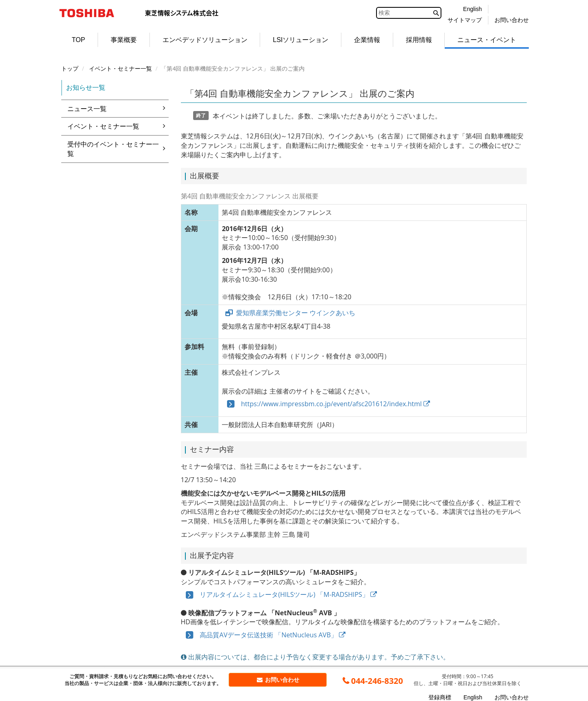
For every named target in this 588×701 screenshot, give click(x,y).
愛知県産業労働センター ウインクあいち (296, 313)
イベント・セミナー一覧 (118, 126)
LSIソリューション (301, 40)
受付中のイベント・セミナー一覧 (118, 149)
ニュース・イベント (487, 40)
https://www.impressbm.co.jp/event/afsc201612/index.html (326, 404)
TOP (79, 40)
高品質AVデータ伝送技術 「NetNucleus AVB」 (263, 635)
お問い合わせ (278, 680)
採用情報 (419, 40)
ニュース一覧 (118, 109)
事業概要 (124, 40)
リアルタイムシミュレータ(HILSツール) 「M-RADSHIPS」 (279, 594)
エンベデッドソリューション (205, 40)
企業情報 (367, 40)
